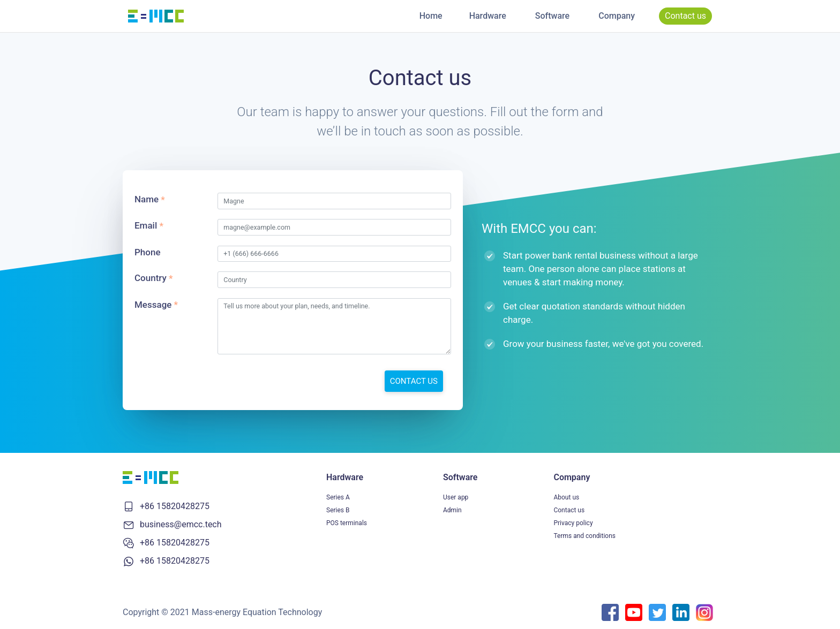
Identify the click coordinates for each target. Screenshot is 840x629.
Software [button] (552, 16)
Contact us (685, 16)
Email (146, 225)
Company (617, 16)
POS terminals (347, 523)
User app (456, 497)
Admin (452, 510)
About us (566, 497)
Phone (148, 252)
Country (151, 278)
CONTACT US (414, 381)
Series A (338, 497)
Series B (338, 510)
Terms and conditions (584, 536)
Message (153, 305)
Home (431, 16)
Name (147, 199)
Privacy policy (573, 523)
